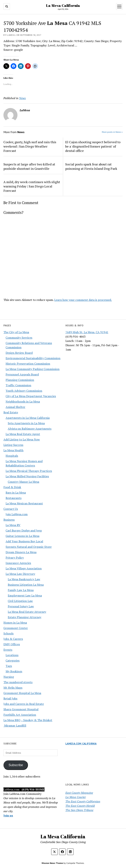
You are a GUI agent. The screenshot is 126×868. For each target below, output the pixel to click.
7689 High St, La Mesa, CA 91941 (87, 332)
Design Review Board (19, 353)
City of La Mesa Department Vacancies (31, 396)
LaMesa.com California (81, 744)
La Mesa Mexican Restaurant (24, 503)
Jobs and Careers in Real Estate (24, 704)
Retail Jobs (10, 698)
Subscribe (16, 765)
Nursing (9, 677)
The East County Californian (83, 801)
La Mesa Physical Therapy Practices (29, 471)
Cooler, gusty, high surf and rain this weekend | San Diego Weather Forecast (30, 146)
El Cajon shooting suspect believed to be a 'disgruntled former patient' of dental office (93, 146)
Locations (12, 655)
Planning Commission (20, 380)
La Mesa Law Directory (20, 574)
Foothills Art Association (20, 715)
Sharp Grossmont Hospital (21, 709)
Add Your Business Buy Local (24, 541)
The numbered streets (18, 682)
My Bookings (14, 671)
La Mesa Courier (76, 797)
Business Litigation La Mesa (26, 585)
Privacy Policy (15, 558)
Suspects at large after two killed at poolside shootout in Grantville (29, 166)
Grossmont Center (16, 628)
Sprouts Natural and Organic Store (29, 547)
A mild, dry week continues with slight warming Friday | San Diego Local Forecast (32, 186)
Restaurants (14, 498)
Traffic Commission (18, 385)
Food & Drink (12, 487)
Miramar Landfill (15, 726)
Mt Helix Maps (13, 688)
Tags (9, 666)
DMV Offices (12, 644)
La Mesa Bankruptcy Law (24, 579)
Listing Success (13, 445)
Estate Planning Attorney (25, 617)
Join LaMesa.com (17, 514)
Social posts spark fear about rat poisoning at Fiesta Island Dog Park (91, 166)
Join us (8, 815)
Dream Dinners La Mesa (21, 552)
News (22, 98)
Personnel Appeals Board (22, 374)
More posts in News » (112, 132)
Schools (8, 633)
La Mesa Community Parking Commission (33, 369)
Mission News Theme (52, 863)
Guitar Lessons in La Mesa (22, 536)
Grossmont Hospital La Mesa (22, 693)
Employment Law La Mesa (25, 595)
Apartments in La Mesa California (28, 418)
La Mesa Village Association (24, 568)
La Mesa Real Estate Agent (23, 434)
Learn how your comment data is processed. (83, 300)
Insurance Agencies (18, 563)
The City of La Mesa (16, 332)
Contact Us (11, 509)
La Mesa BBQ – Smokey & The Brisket (28, 720)
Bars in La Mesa (16, 493)
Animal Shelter (15, 407)
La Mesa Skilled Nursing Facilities (27, 476)
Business (9, 520)
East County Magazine (79, 793)
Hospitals (12, 456)
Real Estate (11, 412)
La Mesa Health (13, 450)
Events (8, 650)
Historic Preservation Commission (28, 364)
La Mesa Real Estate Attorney (27, 612)
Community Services (19, 338)
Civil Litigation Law (20, 601)
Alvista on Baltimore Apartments (30, 429)
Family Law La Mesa (21, 590)
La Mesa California (63, 5)
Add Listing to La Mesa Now (22, 439)
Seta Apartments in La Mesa (26, 423)
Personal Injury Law (21, 606)
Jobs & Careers (13, 639)
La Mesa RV (13, 525)
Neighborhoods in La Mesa (23, 401)
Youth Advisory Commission (24, 391)
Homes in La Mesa (15, 623)
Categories (13, 660)
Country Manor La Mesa (23, 482)
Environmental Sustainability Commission (33, 358)
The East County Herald (80, 806)
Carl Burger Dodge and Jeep (24, 530)
